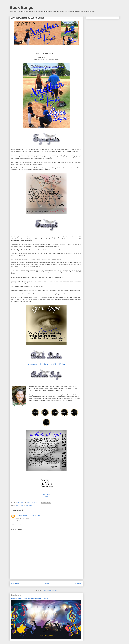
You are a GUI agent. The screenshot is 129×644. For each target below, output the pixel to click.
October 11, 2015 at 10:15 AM (31, 515)
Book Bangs (21, 7)
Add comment (16, 525)
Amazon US (34, 364)
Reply (18, 521)
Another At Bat (20, 505)
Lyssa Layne (29, 505)
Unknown (19, 515)
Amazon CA (50, 364)
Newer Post (15, 584)
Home (47, 584)
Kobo (62, 364)
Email (46, 496)
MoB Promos (46, 494)
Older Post (78, 584)
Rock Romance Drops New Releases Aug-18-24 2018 (30, 599)
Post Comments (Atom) (50, 590)
